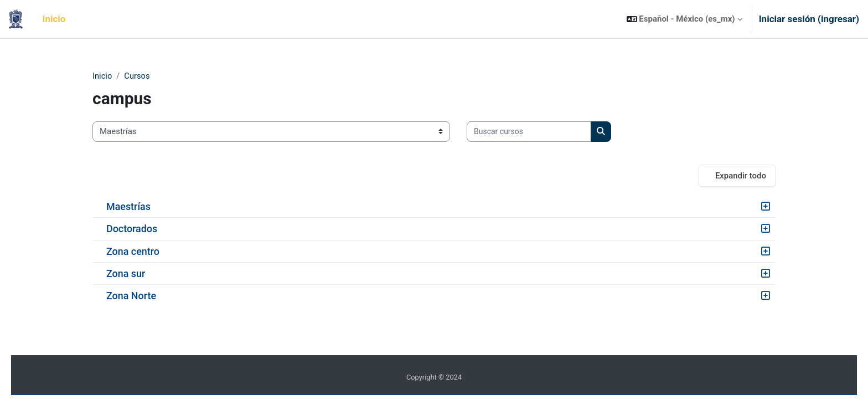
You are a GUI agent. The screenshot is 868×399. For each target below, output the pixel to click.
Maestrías (128, 207)
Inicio (102, 76)
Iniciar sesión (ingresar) (809, 19)
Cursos (138, 76)
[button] (684, 19)
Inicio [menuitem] (54, 19)
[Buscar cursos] (529, 132)
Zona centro (133, 251)
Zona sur (126, 273)
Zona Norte (131, 296)
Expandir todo (741, 176)
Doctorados (132, 229)
